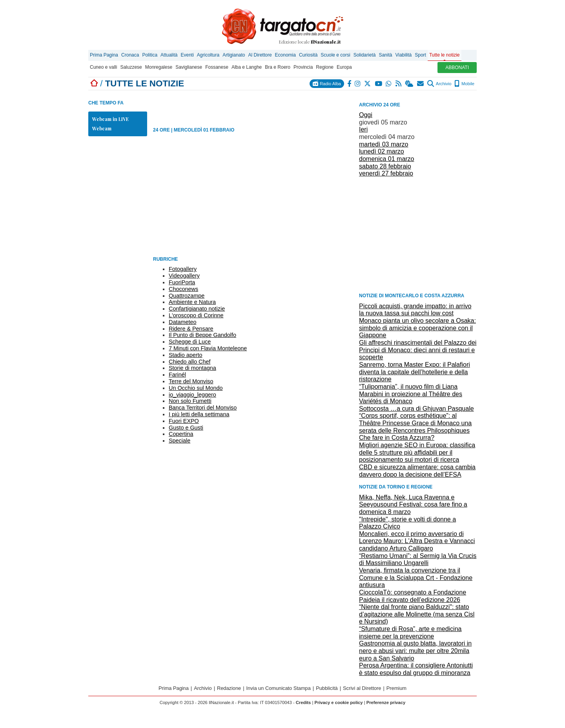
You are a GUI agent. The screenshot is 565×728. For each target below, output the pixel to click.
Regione (325, 67)
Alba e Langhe (247, 67)
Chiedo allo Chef (190, 362)
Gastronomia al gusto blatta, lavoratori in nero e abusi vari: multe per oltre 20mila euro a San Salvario (415, 651)
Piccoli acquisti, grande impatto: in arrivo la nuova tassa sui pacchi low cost (415, 310)
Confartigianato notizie (197, 309)
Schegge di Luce (190, 342)
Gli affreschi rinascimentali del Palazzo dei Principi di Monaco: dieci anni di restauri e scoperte (418, 350)
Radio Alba (327, 83)
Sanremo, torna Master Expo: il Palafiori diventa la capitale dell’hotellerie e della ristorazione (415, 372)
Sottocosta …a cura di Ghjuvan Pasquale (416, 409)
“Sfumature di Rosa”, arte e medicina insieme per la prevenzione (410, 633)
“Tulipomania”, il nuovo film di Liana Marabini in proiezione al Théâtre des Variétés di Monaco (411, 394)
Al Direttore (260, 55)
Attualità (169, 55)
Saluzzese (131, 67)
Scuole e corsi (335, 55)
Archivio (439, 84)
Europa (344, 67)
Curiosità (308, 55)
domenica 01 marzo (387, 159)
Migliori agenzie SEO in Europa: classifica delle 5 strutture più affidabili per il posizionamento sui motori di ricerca (417, 452)
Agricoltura (208, 55)
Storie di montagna (192, 368)
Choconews (183, 289)
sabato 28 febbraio (385, 166)
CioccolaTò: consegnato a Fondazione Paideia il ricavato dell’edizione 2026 (413, 596)
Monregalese (159, 67)
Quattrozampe (187, 296)
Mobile (464, 84)
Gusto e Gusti (186, 428)
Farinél (177, 375)
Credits (303, 702)
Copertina (181, 434)
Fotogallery (183, 269)
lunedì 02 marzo (382, 151)
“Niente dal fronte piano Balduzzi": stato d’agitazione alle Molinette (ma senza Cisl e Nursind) (417, 614)
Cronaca (130, 55)
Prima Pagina (104, 55)
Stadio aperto (186, 355)
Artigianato (234, 55)
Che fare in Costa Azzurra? (397, 438)
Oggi (366, 115)
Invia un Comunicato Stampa (279, 688)
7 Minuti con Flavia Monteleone (208, 348)
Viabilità (403, 55)
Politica (150, 55)
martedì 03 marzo (384, 144)
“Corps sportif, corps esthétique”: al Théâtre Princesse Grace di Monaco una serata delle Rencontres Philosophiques (415, 423)
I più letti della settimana (199, 414)
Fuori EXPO (184, 421)
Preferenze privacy (386, 702)
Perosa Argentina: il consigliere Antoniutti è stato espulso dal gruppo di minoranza (416, 669)
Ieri (363, 129)
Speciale (180, 441)
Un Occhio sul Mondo (196, 388)
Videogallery (184, 276)
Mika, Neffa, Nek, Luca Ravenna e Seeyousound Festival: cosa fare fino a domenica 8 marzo (413, 505)
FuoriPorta (182, 282)
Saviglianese (189, 67)
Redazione (229, 688)
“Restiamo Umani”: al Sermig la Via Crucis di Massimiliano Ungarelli (418, 560)
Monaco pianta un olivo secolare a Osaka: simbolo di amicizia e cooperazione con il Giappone (417, 328)
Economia (285, 55)
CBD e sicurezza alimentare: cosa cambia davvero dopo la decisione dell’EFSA (417, 471)
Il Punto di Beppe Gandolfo (202, 335)
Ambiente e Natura (192, 302)
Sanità (385, 55)
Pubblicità (327, 688)
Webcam (102, 128)
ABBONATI (457, 68)
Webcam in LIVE (110, 119)
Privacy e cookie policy (338, 702)
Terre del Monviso (191, 381)
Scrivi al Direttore (362, 688)
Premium (396, 688)
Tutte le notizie (445, 55)
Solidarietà (365, 55)
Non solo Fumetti (190, 401)
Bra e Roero (278, 67)
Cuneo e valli (103, 67)
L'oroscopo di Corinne (196, 315)
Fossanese (217, 67)
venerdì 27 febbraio (386, 173)
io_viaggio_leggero (192, 395)
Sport (420, 55)
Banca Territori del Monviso (203, 408)
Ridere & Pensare (191, 329)
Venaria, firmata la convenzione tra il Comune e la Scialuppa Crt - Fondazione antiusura (416, 578)
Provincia (303, 67)
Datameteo (182, 322)
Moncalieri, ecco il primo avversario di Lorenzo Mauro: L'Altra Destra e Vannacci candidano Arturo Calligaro (417, 541)
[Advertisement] (418, 234)
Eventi (187, 55)
